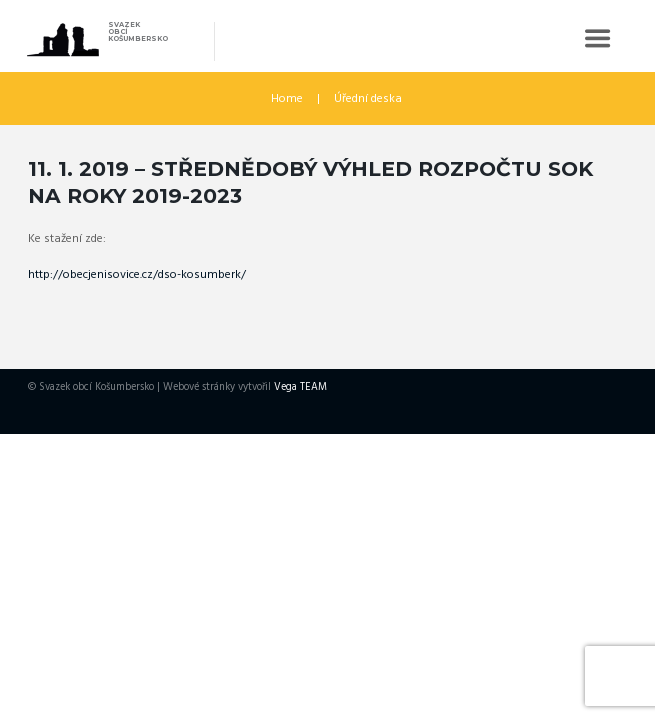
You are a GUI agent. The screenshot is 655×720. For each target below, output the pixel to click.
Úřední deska (368, 99)
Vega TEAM (300, 388)
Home (287, 99)
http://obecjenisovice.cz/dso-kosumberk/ (137, 275)
